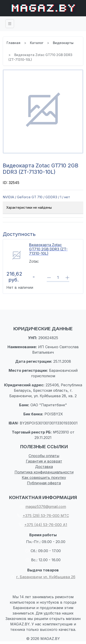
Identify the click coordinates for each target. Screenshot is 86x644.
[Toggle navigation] (10, 24)
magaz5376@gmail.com (43, 507)
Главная (14, 43)
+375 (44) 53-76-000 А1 (43, 525)
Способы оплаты (44, 456)
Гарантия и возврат (44, 461)
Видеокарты (63, 43)
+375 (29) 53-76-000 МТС (43, 516)
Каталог (37, 43)
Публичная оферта (44, 483)
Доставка (44, 467)
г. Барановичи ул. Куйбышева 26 (43, 577)
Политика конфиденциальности (44, 472)
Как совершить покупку (44, 477)
